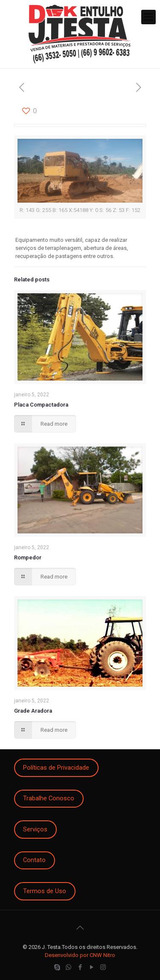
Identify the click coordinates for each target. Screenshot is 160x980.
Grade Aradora (33, 711)
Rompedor (28, 557)
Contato (34, 860)
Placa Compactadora (41, 405)
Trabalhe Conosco (49, 798)
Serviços (35, 829)
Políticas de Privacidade (56, 768)
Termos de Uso (45, 891)
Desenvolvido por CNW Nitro (80, 955)
